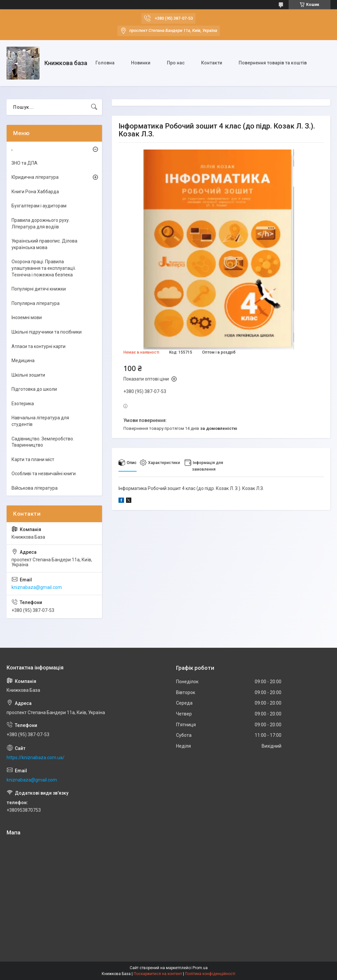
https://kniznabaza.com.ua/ (36, 758)
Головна (105, 63)
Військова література (35, 488)
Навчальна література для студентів (40, 421)
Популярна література (36, 303)
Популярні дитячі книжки (39, 289)
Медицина (23, 361)
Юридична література (35, 177)
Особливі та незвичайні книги (44, 474)
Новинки (141, 63)
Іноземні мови (27, 317)
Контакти (212, 63)
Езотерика (23, 404)
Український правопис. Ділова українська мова (44, 244)
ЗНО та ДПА (25, 163)
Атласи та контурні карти (39, 346)
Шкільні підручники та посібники (47, 332)
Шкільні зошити (28, 375)
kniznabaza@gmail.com (37, 587)
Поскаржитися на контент (158, 974)
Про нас (176, 63)
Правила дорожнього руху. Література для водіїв (41, 223)
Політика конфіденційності (210, 974)
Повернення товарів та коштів (273, 63)
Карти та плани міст (33, 459)
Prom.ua (200, 968)
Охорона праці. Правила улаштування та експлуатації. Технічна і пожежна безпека (44, 268)
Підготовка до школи (34, 389)
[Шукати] (94, 107)
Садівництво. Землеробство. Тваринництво (43, 442)
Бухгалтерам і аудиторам (39, 206)
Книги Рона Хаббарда (35, 192)
